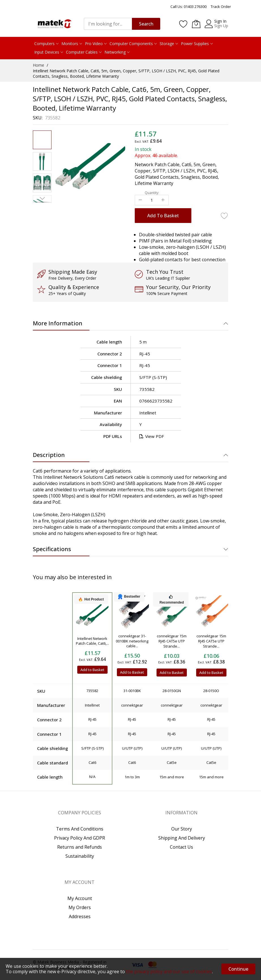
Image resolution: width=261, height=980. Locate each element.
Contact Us (181, 847)
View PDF (152, 436)
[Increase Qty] (163, 200)
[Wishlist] (183, 24)
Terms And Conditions (80, 829)
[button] (42, 161)
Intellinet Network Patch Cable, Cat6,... (92, 641)
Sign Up (221, 26)
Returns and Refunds (80, 847)
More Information (58, 323)
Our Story (182, 829)
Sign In (220, 21)
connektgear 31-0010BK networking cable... (132, 641)
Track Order (221, 7)
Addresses (80, 916)
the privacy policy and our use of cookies (169, 971)
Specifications (52, 549)
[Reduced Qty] (140, 200)
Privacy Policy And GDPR (80, 838)
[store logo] (54, 24)
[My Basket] (196, 24)
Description (49, 455)
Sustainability (80, 856)
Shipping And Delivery (182, 838)
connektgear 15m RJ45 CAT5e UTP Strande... (172, 641)
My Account (80, 898)
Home (38, 65)
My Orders (80, 907)
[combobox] (108, 24)
